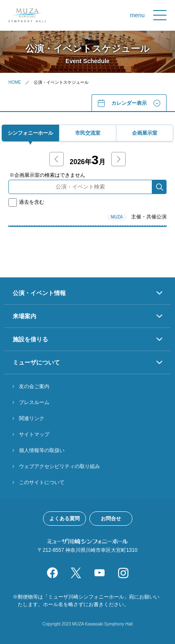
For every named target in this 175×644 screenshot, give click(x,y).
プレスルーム (34, 402)
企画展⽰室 (145, 133)
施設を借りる (30, 339)
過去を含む (26, 202)
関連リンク (32, 418)
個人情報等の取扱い (42, 450)
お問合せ (111, 519)
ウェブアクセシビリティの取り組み (59, 466)
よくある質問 (65, 519)
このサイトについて (42, 482)
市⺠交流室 (88, 133)
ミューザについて (36, 362)
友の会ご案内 (34, 386)
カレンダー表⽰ (129, 103)
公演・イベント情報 (39, 293)
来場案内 (24, 316)
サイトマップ (34, 434)
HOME (15, 82)
